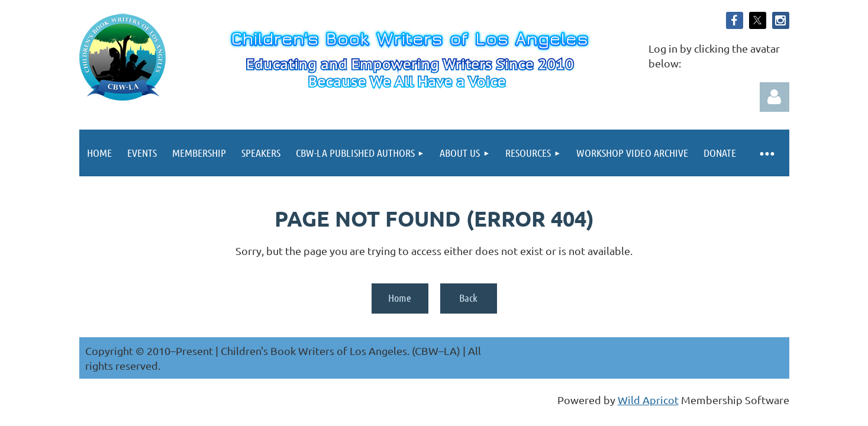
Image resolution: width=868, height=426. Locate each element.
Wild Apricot (648, 400)
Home (400, 298)
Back (468, 298)
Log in (775, 97)
